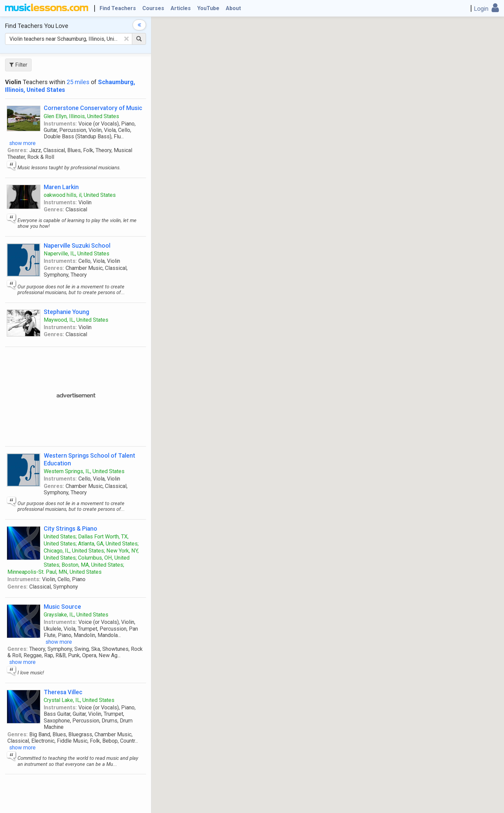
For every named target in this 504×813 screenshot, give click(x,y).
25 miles (78, 82)
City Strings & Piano (70, 528)
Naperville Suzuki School (77, 245)
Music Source (62, 607)
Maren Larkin (61, 187)
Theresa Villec (63, 692)
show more (22, 143)
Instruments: (60, 124)
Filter (18, 65)
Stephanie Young (66, 312)
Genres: (17, 150)
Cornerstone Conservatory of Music (93, 108)
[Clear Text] (127, 39)
